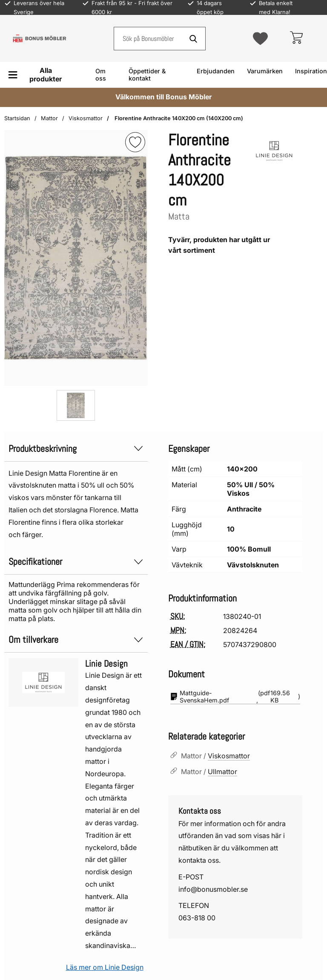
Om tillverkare (76, 640)
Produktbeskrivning (76, 449)
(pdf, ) (235, 697)
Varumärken (265, 71)
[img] (135, 142)
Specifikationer (76, 562)
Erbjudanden (216, 71)
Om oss (101, 75)
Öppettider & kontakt (147, 75)
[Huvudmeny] (38, 75)
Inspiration (311, 71)
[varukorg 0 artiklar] (296, 38)
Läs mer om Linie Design (105, 967)
